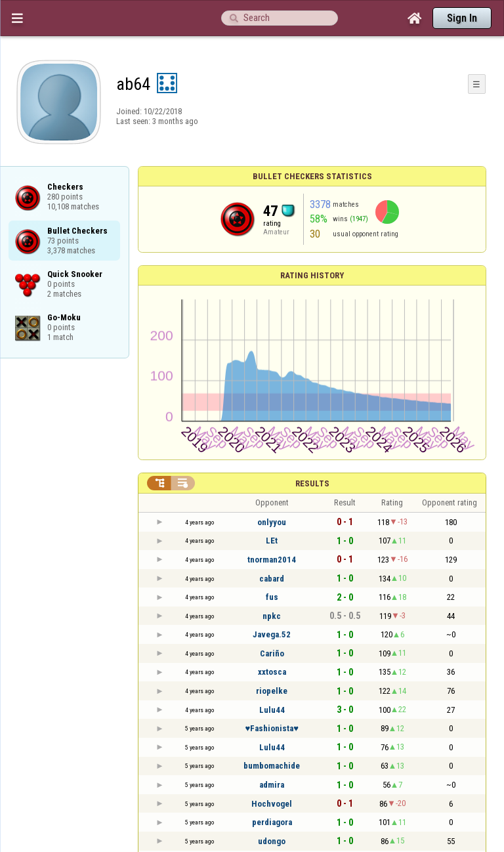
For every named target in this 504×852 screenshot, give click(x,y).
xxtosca (272, 672)
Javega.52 (272, 634)
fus (272, 597)
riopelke (272, 691)
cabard (272, 579)
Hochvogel (272, 804)
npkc (272, 616)
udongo (272, 841)
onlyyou (272, 522)
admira (272, 785)
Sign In (462, 18)
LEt (272, 541)
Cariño (272, 653)
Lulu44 (272, 710)
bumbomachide (272, 766)
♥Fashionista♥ (271, 728)
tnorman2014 (272, 560)
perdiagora (272, 822)
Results (312, 483)
